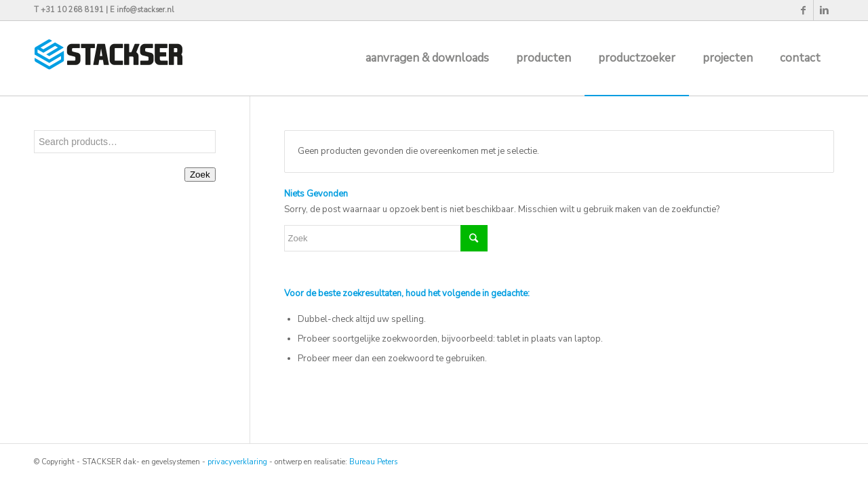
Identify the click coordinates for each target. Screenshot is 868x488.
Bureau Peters (373, 462)
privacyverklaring (237, 462)
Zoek (200, 175)
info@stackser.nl (145, 10)
